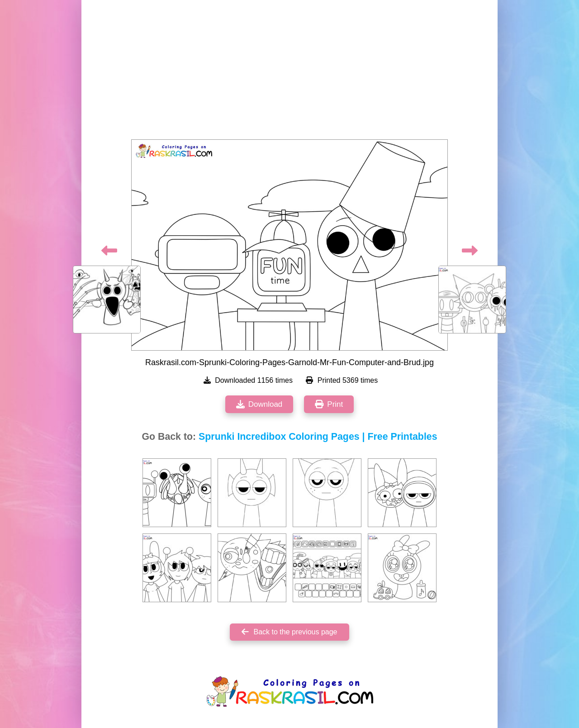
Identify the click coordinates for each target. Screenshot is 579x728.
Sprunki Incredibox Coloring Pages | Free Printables (318, 437)
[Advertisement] (289, 72)
